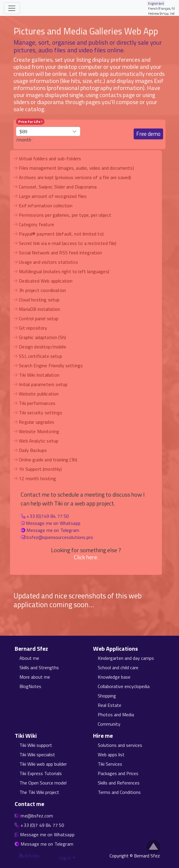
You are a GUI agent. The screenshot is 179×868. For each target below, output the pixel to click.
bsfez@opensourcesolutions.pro (60, 537)
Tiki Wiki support (36, 745)
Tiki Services (110, 764)
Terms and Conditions (119, 792)
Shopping (107, 696)
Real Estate (110, 705)
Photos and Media (116, 715)
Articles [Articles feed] (29, 856)
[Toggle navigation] (12, 8)
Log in (65, 858)
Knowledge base (114, 677)
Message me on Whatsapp (53, 523)
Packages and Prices (118, 773)
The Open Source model (43, 783)
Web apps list (111, 755)
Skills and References (119, 783)
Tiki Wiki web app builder (43, 764)
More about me (35, 677)
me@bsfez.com (37, 816)
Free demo (148, 134)
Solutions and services (120, 745)
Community (109, 724)
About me (29, 658)
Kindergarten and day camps (126, 658)
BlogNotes (30, 686)
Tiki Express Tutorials (41, 773)
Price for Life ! (30, 122)
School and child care (118, 667)
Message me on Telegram (53, 530)
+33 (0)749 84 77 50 (48, 516)
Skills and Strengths (39, 667)
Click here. (86, 557)
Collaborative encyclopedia (124, 686)
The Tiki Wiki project (39, 792)
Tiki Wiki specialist (37, 755)
